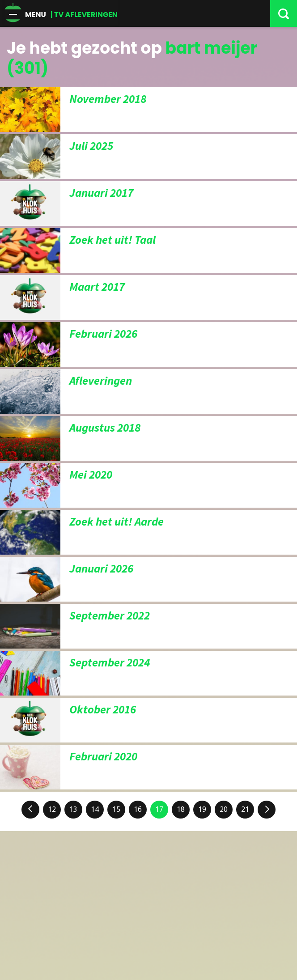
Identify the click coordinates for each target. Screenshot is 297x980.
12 (52, 809)
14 (95, 809)
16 (138, 809)
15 (116, 809)
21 (245, 809)
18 (181, 809)
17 (159, 809)
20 (224, 809)
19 (202, 809)
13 (73, 809)
